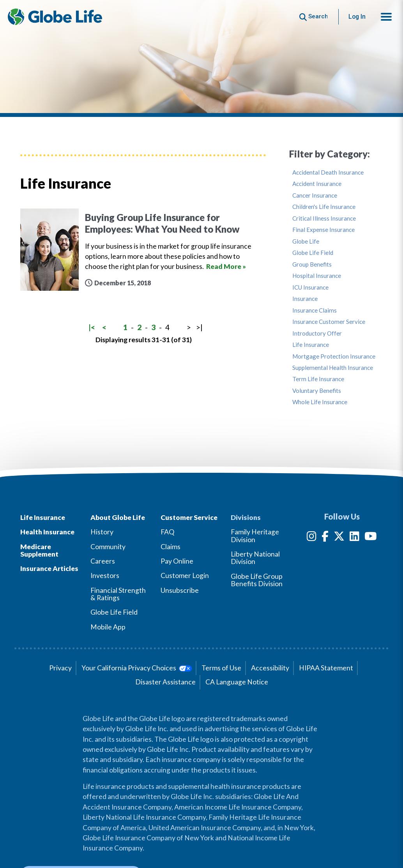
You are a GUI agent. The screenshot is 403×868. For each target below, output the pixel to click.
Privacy (60, 668)
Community (108, 547)
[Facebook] (325, 538)
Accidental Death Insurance (328, 172)
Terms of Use (221, 668)
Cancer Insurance (315, 195)
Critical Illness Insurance (324, 218)
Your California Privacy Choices (137, 668)
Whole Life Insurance (320, 402)
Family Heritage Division (255, 536)
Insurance (305, 299)
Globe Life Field (313, 253)
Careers (103, 561)
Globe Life (306, 241)
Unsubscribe (180, 590)
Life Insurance (311, 345)
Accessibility (270, 668)
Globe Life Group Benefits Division (257, 580)
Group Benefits (312, 264)
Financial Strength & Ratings (118, 594)
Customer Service (189, 517)
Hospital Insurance (317, 276)
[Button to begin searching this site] (314, 17)
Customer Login (185, 575)
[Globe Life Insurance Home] (55, 17)
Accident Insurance (317, 184)
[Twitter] (339, 538)
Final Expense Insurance (323, 230)
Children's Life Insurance (324, 207)
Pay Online (177, 561)
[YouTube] (371, 538)
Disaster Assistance (165, 682)
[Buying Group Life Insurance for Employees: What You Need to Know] (143, 250)
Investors (105, 575)
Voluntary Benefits (317, 391)
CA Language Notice (237, 682)
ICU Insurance (310, 287)
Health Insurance (47, 532)
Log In (357, 17)
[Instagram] (312, 538)
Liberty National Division (255, 558)
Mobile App (108, 627)
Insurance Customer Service (329, 322)
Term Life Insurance (318, 379)
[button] (386, 17)
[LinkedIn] (354, 538)
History (102, 532)
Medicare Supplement (39, 550)
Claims (171, 547)
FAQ (167, 532)
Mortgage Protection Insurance (334, 356)
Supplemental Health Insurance (333, 368)
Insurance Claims (315, 310)
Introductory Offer (317, 333)
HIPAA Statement (326, 668)
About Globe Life (118, 517)
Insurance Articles (49, 568)
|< (92, 327)
